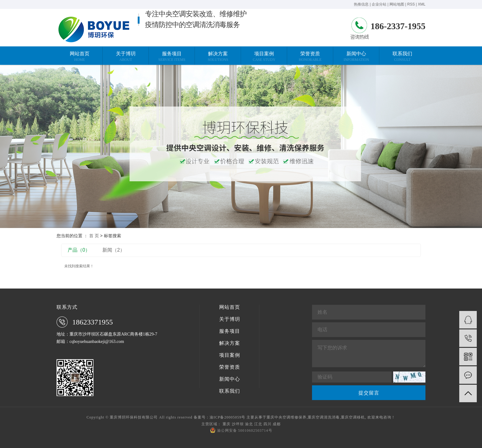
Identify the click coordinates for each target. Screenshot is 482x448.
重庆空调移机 (353, 417)
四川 (267, 424)
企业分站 (379, 4)
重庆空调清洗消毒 (324, 417)
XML (422, 4)
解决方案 (230, 343)
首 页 (94, 236)
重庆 (227, 424)
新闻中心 (230, 379)
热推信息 (361, 4)
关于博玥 (230, 319)
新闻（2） (114, 250)
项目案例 (230, 355)
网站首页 (230, 307)
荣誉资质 (230, 367)
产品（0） (79, 250)
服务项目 (230, 331)
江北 (258, 424)
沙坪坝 (238, 424)
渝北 (249, 424)
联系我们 (230, 391)
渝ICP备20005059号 (228, 417)
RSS (411, 4)
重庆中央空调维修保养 (286, 417)
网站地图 (397, 4)
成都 (277, 424)
